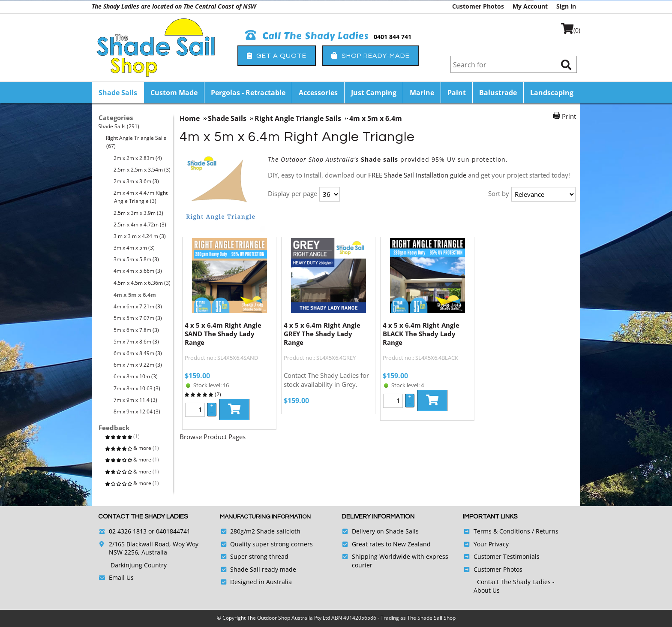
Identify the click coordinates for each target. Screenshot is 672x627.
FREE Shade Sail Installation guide (417, 175)
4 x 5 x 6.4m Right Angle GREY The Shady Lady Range (322, 334)
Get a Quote (277, 56)
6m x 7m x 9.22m (138, 365)
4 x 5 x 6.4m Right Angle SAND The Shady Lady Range (223, 334)
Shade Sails (118, 93)
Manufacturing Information (265, 517)
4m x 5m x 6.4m (135, 295)
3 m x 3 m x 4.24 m (140, 236)
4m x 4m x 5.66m (138, 271)
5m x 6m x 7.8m (136, 330)
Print (569, 116)
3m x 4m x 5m (134, 248)
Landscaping (552, 93)
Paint (457, 93)
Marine (422, 93)
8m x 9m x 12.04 (137, 411)
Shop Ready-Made (370, 56)
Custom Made (174, 93)
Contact (489, 582)
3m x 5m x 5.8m (136, 259)
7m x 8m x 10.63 (137, 388)
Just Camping (374, 93)
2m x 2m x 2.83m (138, 158)
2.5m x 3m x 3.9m (139, 213)
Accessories (318, 93)
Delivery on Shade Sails (385, 531)
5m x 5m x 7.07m (138, 318)
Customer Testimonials (507, 556)
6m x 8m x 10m (136, 376)
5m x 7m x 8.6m (136, 342)
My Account (530, 6)
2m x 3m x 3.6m (136, 181)
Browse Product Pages (213, 437)
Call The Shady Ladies (307, 36)
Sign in (566, 6)
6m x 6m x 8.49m (138, 353)
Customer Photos (478, 6)
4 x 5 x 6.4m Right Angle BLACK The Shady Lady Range (421, 334)
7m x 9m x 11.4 (136, 400)
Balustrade (498, 93)
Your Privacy (491, 544)
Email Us (121, 577)
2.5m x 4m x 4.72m (140, 225)
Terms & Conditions (502, 531)
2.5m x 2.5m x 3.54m (142, 170)
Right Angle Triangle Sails (136, 142)
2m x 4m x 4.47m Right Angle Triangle (141, 197)
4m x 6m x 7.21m (138, 306)
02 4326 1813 (128, 531)
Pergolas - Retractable (248, 93)
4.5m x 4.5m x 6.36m (142, 283)
